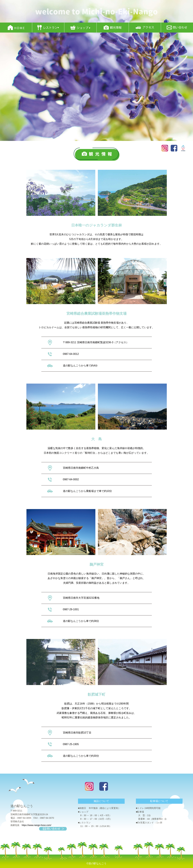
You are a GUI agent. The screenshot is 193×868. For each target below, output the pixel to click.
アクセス (121, 342)
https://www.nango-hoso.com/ (37, 825)
